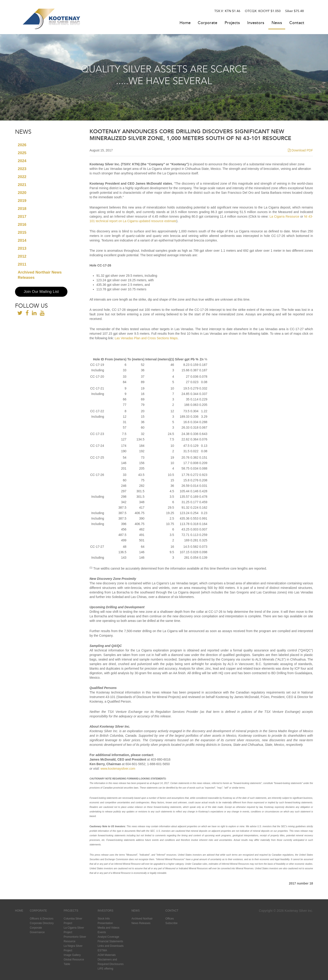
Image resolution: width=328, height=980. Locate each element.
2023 (22, 169)
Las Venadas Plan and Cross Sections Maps (146, 338)
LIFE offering (105, 969)
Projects (232, 23)
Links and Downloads (110, 946)
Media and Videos (108, 928)
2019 (22, 201)
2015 (22, 232)
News (277, 23)
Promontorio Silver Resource (75, 939)
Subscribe (171, 923)
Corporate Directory (42, 923)
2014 (22, 240)
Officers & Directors (42, 919)
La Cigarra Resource (284, 216)
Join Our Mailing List (41, 292)
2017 (22, 217)
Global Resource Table (74, 962)
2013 (22, 248)
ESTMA (102, 950)
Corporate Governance (37, 930)
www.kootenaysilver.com (118, 769)
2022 (22, 177)
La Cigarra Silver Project (74, 930)
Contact (297, 23)
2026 (22, 145)
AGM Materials (106, 955)
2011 (22, 264)
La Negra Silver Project (73, 948)
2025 (22, 153)
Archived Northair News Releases (40, 275)
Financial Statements (110, 941)
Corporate (208, 23)
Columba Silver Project (73, 921)
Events (102, 932)
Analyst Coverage (108, 937)
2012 (22, 256)
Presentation (105, 923)
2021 (22, 185)
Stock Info (104, 919)
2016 (22, 225)
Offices (170, 919)
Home (185, 23)
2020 (22, 193)
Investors (256, 23)
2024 (22, 161)
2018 (22, 209)
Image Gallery (72, 955)
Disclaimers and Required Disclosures (110, 962)
